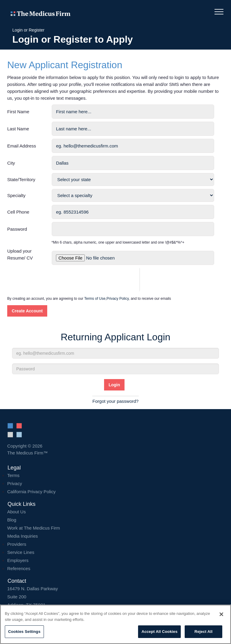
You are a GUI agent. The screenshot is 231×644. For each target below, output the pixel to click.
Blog (12, 520)
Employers (18, 560)
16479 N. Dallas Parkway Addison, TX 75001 (115, 597)
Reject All (203, 632)
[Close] (221, 614)
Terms (13, 475)
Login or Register (28, 30)
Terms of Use (95, 299)
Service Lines (21, 552)
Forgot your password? (115, 401)
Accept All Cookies (159, 632)
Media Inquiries (23, 536)
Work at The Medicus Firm (34, 528)
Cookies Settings (24, 632)
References (19, 568)
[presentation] (97, 280)
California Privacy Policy (31, 492)
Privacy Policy (118, 299)
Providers (17, 544)
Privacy (15, 483)
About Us (17, 512)
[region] (115, 624)
